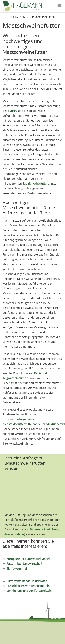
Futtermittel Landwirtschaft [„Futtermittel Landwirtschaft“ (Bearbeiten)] (24, 564)
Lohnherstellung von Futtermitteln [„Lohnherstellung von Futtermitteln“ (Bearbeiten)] (29, 591)
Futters (13, 111)
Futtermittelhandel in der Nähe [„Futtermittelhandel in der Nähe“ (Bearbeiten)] (27, 581)
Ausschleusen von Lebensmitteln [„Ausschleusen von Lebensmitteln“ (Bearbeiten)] (28, 586)
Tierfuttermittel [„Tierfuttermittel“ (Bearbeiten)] (17, 569)
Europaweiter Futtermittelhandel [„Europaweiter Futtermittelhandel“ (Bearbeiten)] (28, 559)
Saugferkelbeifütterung (38, 184)
